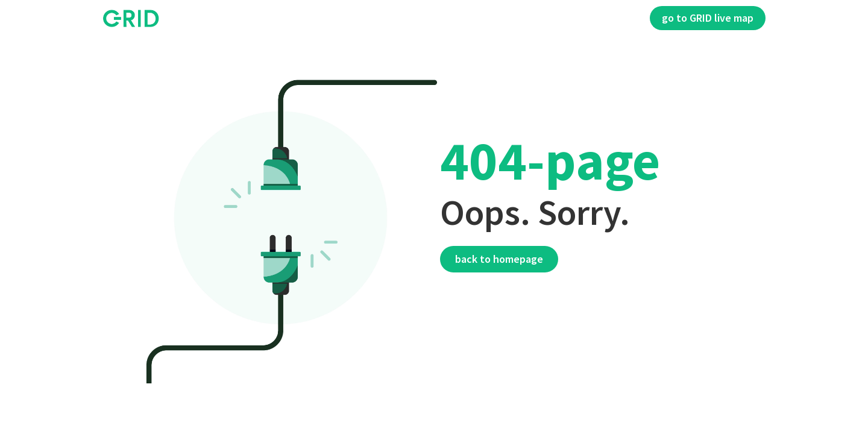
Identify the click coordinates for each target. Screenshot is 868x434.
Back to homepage (499, 259)
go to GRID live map (708, 18)
